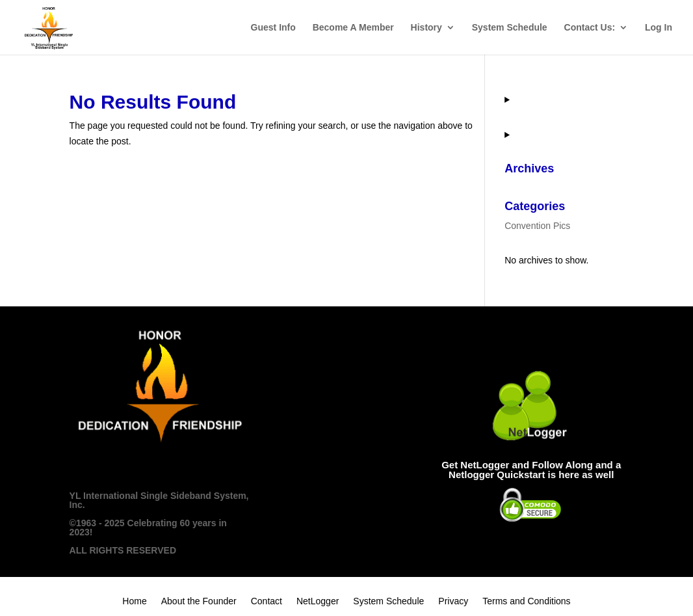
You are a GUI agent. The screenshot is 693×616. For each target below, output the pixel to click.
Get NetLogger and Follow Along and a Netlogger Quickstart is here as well (531, 470)
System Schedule (510, 28)
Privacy (453, 601)
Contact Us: (590, 28)
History (426, 28)
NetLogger (318, 601)
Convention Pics (537, 226)
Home (134, 601)
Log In (659, 28)
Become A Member (353, 28)
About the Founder (199, 601)
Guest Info (273, 28)
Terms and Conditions (526, 601)
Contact (267, 601)
